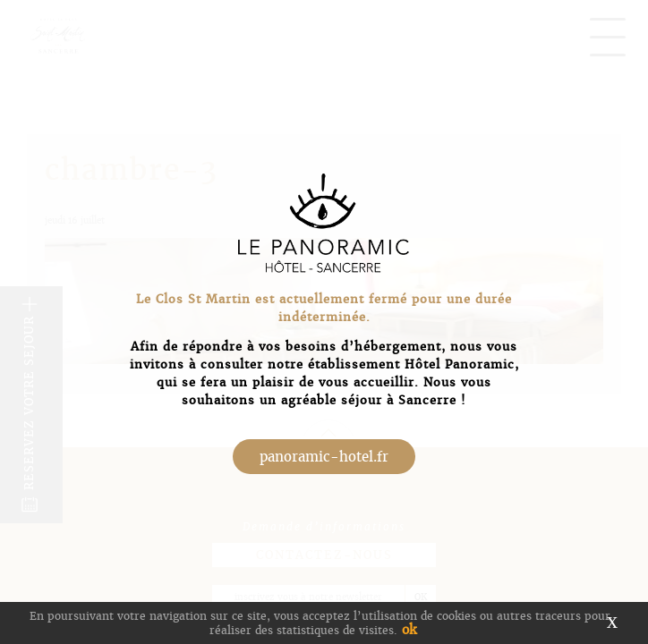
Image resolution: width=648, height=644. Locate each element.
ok (409, 630)
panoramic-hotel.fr (324, 457)
